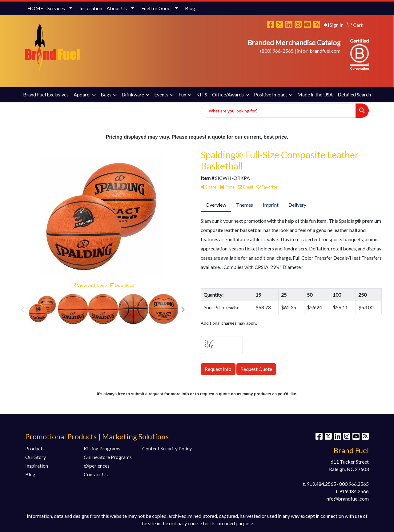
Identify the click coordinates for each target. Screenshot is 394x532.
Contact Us (96, 474)
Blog (190, 8)
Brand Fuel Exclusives (46, 94)
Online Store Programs (108, 457)
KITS (202, 94)
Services (56, 8)
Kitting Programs (102, 448)
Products (35, 448)
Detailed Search (354, 94)
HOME (35, 8)
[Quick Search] (278, 111)
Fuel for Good (156, 8)
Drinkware (133, 94)
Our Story (36, 457)
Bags (106, 94)
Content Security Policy (167, 448)
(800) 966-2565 (277, 51)
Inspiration (91, 8)
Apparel (82, 94)
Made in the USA (315, 94)
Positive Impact (271, 94)
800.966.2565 (354, 484)
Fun (182, 94)
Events (161, 94)
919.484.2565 (321, 484)
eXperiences (97, 466)
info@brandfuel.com (319, 51)
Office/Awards (228, 94)
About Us (117, 8)
